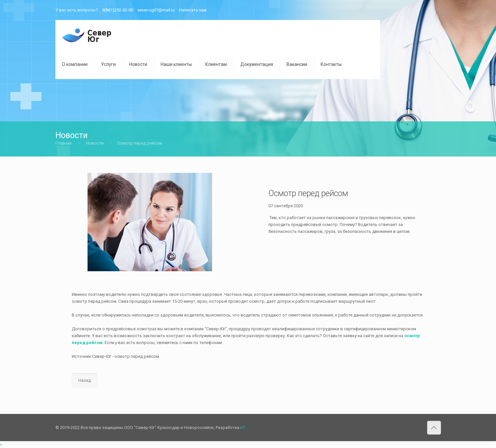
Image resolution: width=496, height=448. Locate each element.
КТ (243, 428)
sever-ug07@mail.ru (156, 10)
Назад (85, 380)
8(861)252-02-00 (118, 10)
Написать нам (193, 10)
